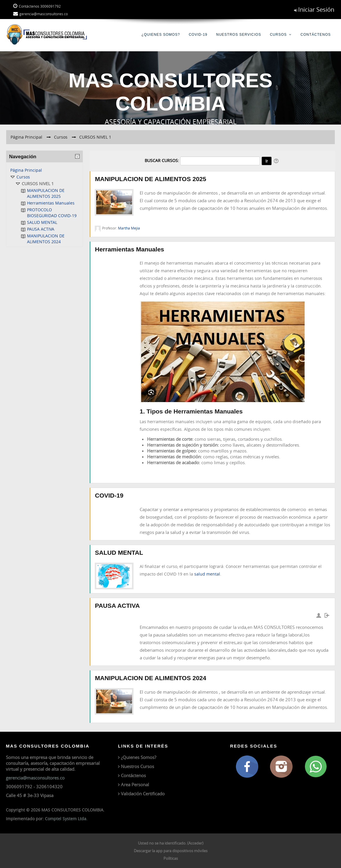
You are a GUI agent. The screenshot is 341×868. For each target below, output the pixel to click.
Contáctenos (316, 35)
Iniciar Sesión (316, 10)
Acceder (195, 843)
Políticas (171, 858)
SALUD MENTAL (119, 553)
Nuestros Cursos (137, 766)
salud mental (207, 574)
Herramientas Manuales (129, 249)
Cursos (278, 35)
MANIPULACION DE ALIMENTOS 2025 (150, 179)
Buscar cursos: (162, 160)
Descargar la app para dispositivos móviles (171, 851)
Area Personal (135, 784)
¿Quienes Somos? (161, 35)
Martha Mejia (129, 228)
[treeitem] (44, 170)
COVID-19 (198, 35)
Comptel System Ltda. (66, 819)
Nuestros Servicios (239, 35)
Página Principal (26, 170)
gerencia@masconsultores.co (35, 778)
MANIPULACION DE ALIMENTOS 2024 (150, 678)
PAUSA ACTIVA (117, 606)
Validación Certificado (143, 794)
